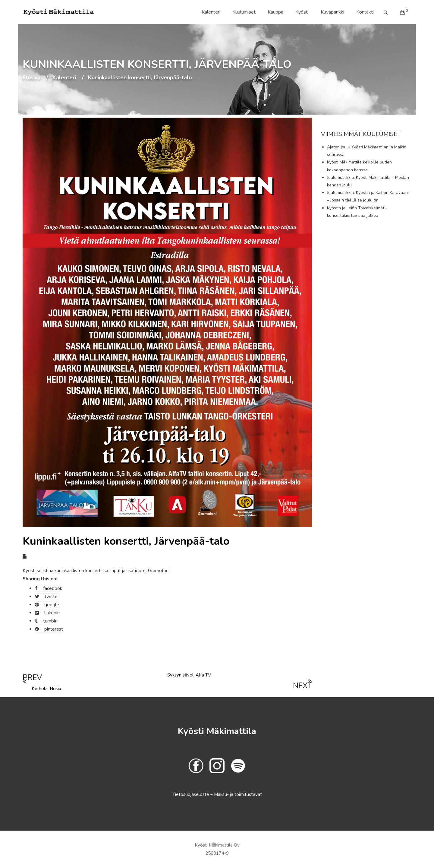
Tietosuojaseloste (191, 794)
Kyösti (302, 12)
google (47, 605)
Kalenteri (211, 12)
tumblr (46, 621)
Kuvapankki (332, 12)
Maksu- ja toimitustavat (238, 794)
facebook (49, 588)
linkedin (47, 613)
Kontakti (365, 12)
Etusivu (31, 78)
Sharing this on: (40, 579)
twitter (47, 597)
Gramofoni (158, 571)
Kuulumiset (244, 12)
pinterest (49, 629)
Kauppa (275, 12)
